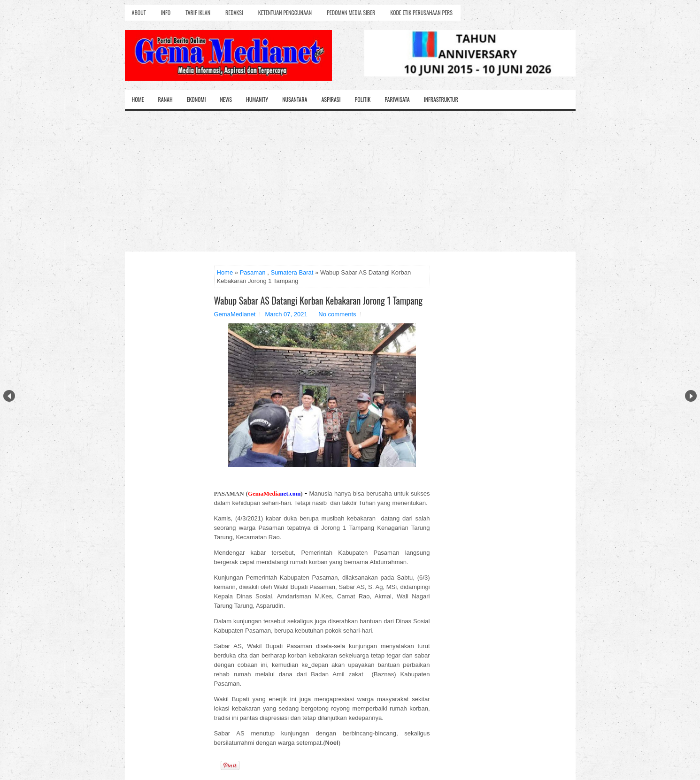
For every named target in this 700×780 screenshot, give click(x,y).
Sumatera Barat (292, 272)
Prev (9, 396)
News (226, 99)
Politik (362, 99)
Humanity (257, 99)
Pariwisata (397, 99)
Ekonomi (196, 99)
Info (166, 12)
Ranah (165, 99)
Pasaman (253, 272)
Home (138, 99)
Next (691, 396)
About (139, 12)
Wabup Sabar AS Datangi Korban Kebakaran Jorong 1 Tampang (319, 300)
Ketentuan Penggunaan (285, 12)
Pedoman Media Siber (351, 12)
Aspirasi (331, 99)
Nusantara (295, 99)
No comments (337, 314)
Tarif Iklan (198, 12)
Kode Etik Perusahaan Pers (421, 12)
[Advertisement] (350, 181)
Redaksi (234, 12)
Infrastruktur (441, 99)
